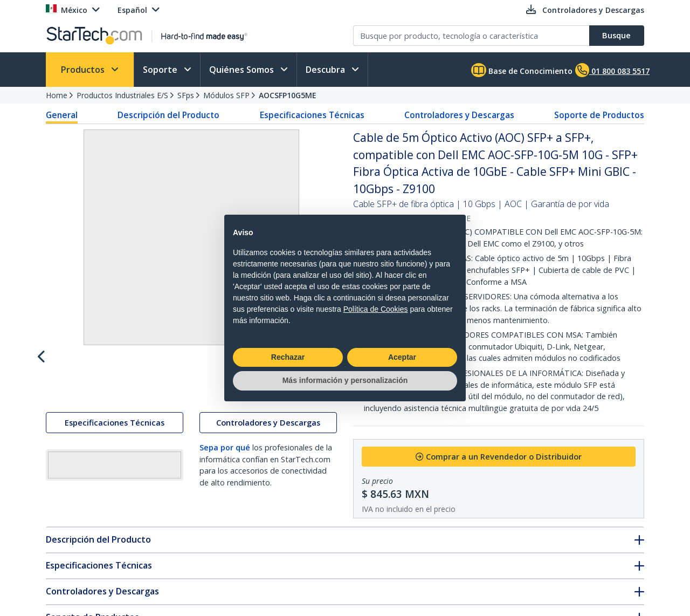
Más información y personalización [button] (345, 380)
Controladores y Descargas (459, 115)
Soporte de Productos (599, 115)
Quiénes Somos (243, 70)
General (62, 115)
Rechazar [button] (288, 357)
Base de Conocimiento (522, 70)
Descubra (326, 70)
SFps (186, 95)
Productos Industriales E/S (122, 95)
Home (57, 95)
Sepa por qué (225, 471)
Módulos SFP (226, 95)
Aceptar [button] (402, 357)
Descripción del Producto (168, 115)
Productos (84, 70)
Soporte (161, 70)
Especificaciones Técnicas (312, 115)
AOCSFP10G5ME (288, 95)
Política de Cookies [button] (376, 309)
